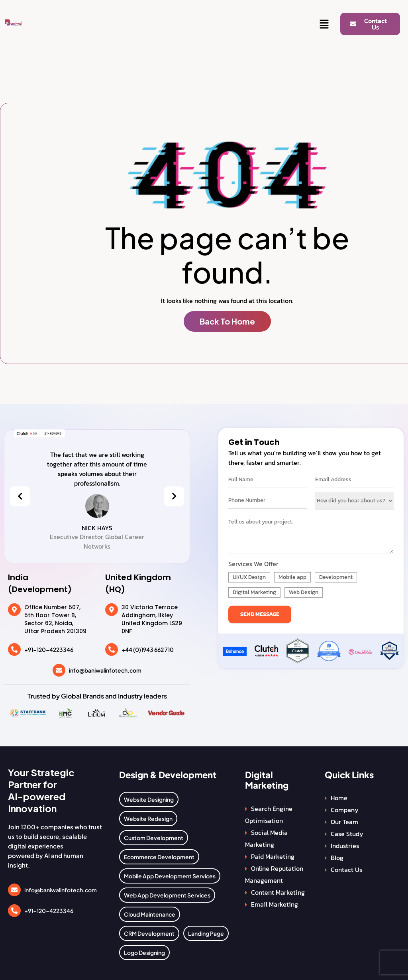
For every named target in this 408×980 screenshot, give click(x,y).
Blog (337, 858)
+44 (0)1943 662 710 (148, 649)
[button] (324, 25)
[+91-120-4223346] (14, 649)
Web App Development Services (167, 895)
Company (345, 810)
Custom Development (154, 838)
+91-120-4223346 (49, 649)
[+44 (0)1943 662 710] (112, 649)
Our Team (344, 822)
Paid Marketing (273, 856)
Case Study (347, 834)
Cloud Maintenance (150, 914)
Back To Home (227, 321)
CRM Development (149, 933)
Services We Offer (253, 564)
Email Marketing (275, 904)
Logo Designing (144, 952)
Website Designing (149, 799)
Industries (345, 846)
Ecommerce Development (159, 857)
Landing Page (206, 933)
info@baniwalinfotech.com (105, 670)
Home (339, 798)
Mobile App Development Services (170, 876)
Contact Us (346, 870)
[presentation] (20, 496)
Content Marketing (278, 892)
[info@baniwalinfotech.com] (59, 670)
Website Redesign (148, 819)
